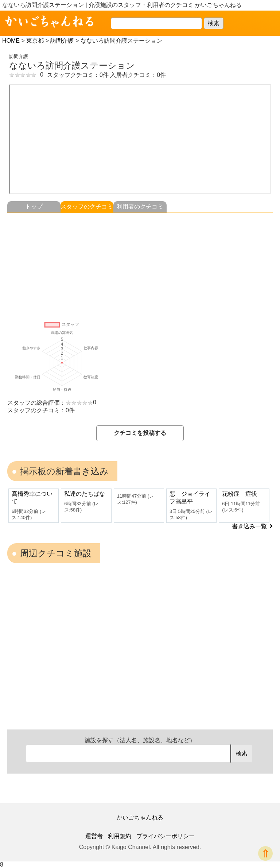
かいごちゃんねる (140, 818)
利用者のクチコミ (140, 207)
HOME (11, 41)
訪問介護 (62, 41)
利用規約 (120, 836)
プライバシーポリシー (166, 836)
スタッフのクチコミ (87, 207)
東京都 (35, 41)
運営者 (94, 836)
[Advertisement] (140, 264)
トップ (34, 207)
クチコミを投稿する (140, 433)
